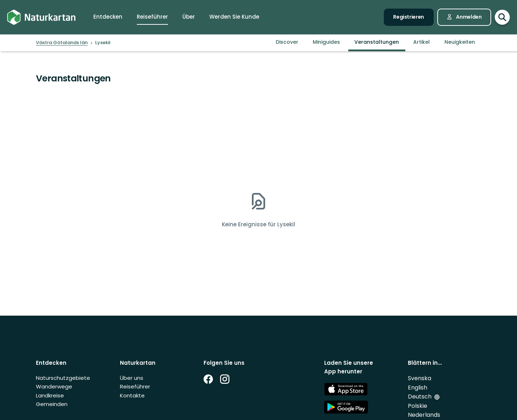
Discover (287, 42)
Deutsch (420, 397)
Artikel (421, 42)
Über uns (132, 378)
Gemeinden (52, 404)
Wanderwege (54, 386)
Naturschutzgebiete (63, 378)
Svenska (420, 378)
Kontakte (132, 395)
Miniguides (326, 42)
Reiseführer (135, 386)
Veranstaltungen (377, 42)
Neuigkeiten (460, 42)
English (418, 388)
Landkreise (50, 395)
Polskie (418, 406)
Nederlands (424, 415)
